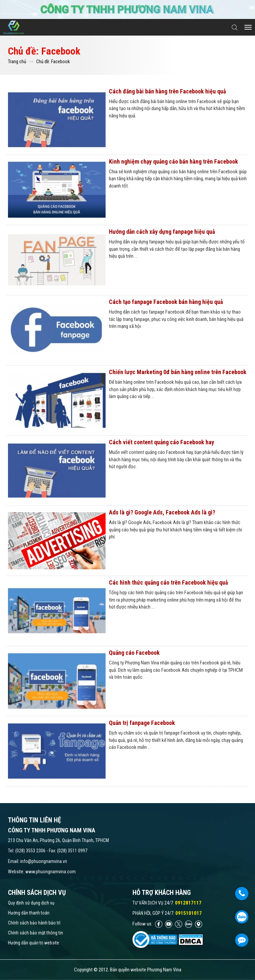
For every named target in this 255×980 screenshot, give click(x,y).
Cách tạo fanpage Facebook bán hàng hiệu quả (166, 302)
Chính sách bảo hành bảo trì (34, 923)
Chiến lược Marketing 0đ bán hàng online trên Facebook (178, 372)
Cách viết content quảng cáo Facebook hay (162, 442)
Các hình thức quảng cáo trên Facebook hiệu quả (168, 582)
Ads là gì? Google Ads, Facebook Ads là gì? (162, 512)
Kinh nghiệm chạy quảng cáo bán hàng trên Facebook (173, 161)
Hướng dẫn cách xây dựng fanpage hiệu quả (162, 232)
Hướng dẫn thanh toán (29, 913)
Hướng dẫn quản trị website (34, 943)
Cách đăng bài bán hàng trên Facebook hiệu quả (167, 91)
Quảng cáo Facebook (134, 653)
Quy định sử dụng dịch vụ (31, 903)
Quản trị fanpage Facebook (142, 723)
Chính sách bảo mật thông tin (36, 933)
